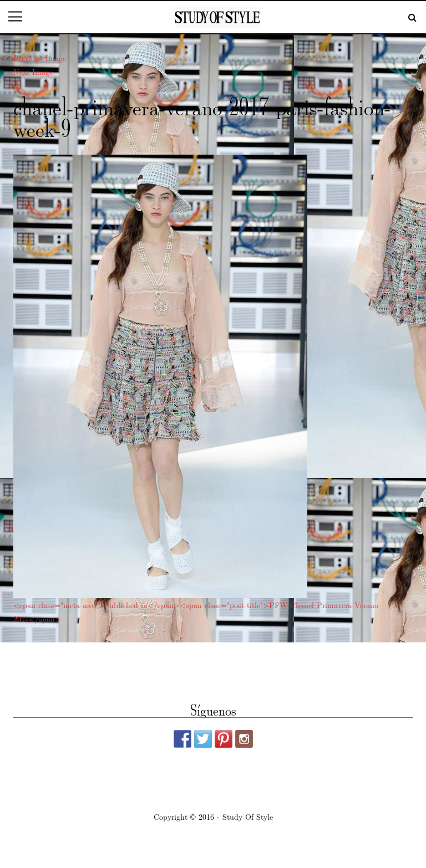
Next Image (33, 72)
